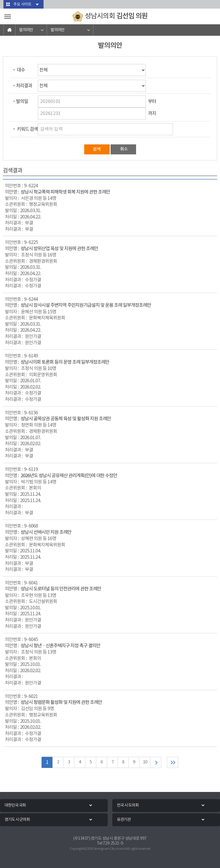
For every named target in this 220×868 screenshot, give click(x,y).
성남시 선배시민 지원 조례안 (46, 532)
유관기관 (124, 820)
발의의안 (26, 30)
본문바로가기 (0, 0)
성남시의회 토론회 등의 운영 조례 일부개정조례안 (65, 362)
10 (145, 762)
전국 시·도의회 (128, 805)
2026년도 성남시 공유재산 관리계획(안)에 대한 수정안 (69, 476)
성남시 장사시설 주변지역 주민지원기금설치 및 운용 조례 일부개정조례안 (86, 305)
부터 (152, 101)
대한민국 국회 (15, 805)
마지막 (173, 762)
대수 (21, 69)
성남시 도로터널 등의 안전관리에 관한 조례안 (61, 589)
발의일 (22, 101)
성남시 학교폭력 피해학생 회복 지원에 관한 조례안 (65, 192)
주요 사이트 (22, 4)
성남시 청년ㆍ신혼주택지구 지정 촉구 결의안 (60, 646)
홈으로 (9, 30)
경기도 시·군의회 (17, 820)
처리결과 (24, 85)
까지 (152, 113)
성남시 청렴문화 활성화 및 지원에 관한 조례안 (61, 703)
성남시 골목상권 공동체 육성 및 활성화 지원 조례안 (66, 419)
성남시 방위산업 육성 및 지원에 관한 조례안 (59, 249)
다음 (156, 762)
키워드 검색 (27, 129)
